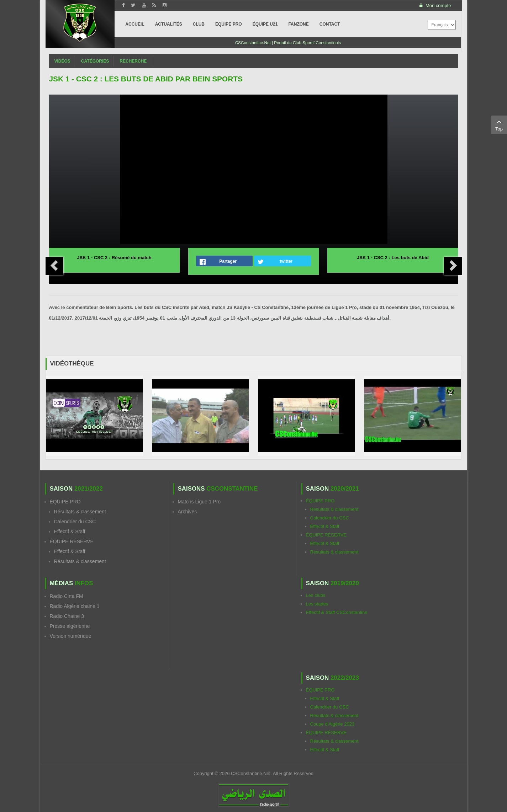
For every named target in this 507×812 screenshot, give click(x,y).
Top (499, 124)
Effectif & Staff (70, 531)
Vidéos (62, 61)
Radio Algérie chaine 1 (75, 606)
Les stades (317, 604)
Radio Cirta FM (67, 596)
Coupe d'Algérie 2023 (332, 724)
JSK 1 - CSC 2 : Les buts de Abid (393, 258)
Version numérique (71, 636)
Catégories (95, 61)
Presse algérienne (70, 626)
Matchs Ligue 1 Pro (199, 502)
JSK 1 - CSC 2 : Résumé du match (114, 258)
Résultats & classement (80, 512)
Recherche (133, 61)
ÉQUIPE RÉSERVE (72, 541)
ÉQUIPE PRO (65, 502)
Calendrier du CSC (75, 522)
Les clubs (316, 595)
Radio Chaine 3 (67, 616)
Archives (188, 512)
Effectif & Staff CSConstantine (337, 612)
